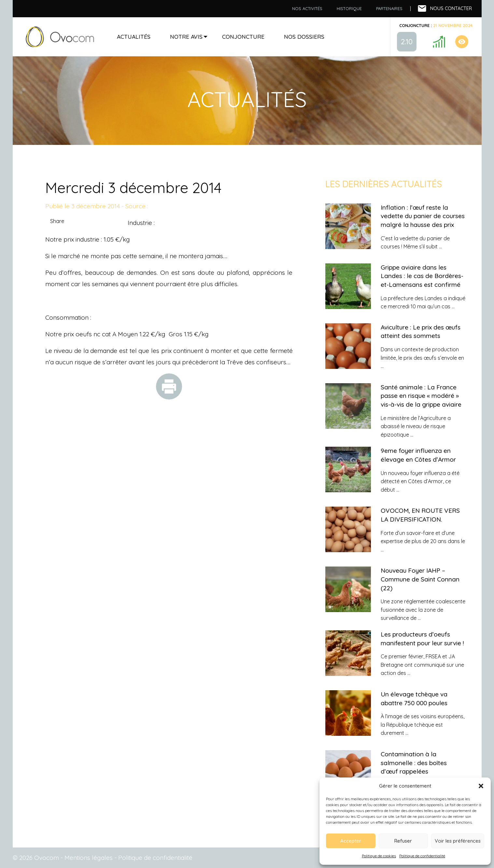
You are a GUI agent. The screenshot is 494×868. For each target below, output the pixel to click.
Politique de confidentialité (422, 856)
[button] (481, 786)
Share (57, 221)
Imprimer (169, 386)
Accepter (351, 841)
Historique (349, 8)
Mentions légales (89, 858)
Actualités (134, 36)
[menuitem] (307, 9)
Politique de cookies (379, 856)
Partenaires (389, 8)
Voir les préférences (458, 841)
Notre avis (186, 36)
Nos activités (307, 8)
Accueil (60, 37)
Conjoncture (243, 36)
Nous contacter (451, 8)
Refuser (403, 841)
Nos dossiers (304, 36)
